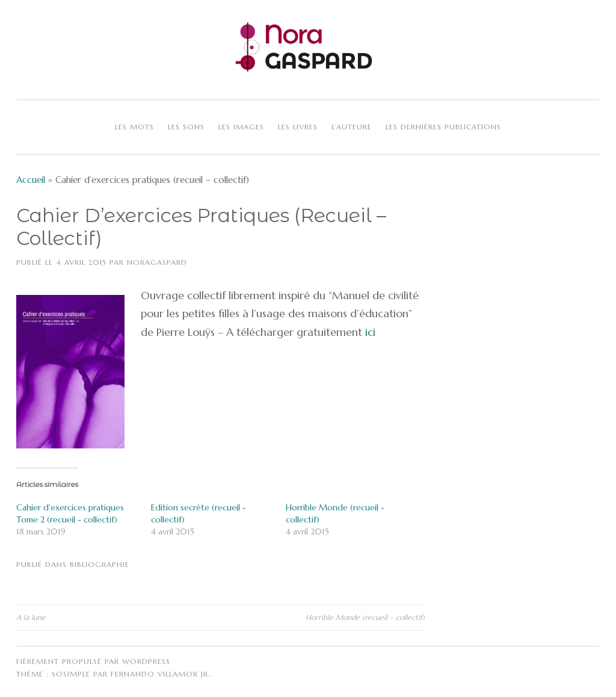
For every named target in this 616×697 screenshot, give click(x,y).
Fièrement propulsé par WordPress (93, 661)
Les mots (134, 127)
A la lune (31, 617)
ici (369, 332)
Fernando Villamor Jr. (161, 674)
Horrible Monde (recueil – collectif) (365, 617)
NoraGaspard (157, 262)
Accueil (31, 180)
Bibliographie (100, 564)
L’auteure (352, 127)
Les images (241, 127)
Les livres (298, 127)
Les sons (186, 127)
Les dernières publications (443, 127)
